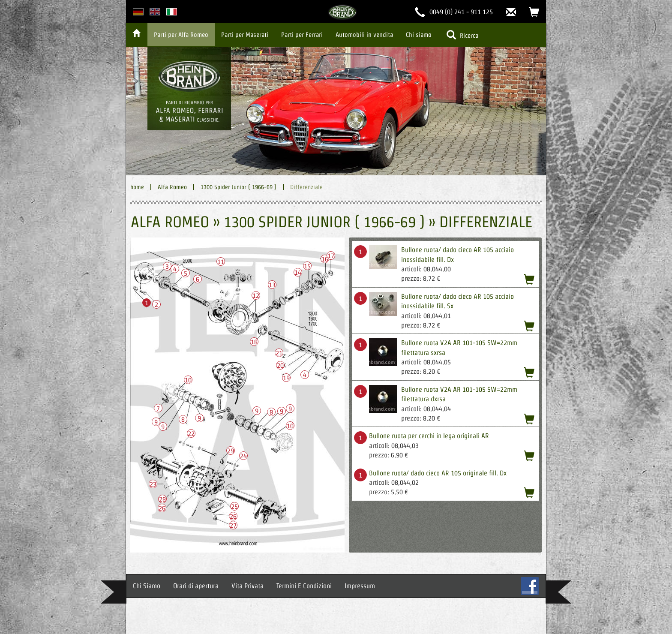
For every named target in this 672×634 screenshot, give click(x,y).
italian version (172, 12)
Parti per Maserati (245, 35)
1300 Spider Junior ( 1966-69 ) (238, 187)
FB (530, 586)
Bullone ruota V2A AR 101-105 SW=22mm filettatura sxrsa (459, 347)
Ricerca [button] (462, 35)
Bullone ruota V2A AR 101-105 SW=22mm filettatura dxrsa (459, 394)
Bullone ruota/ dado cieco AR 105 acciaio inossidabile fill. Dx (457, 254)
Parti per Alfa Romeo (181, 35)
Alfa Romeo (172, 187)
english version (155, 12)
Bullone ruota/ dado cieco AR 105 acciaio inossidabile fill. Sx (457, 301)
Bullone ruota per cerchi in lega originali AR (429, 436)
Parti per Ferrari (302, 35)
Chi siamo (419, 35)
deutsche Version (138, 12)
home (137, 187)
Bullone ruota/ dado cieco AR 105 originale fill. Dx (438, 473)
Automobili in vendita (364, 35)
